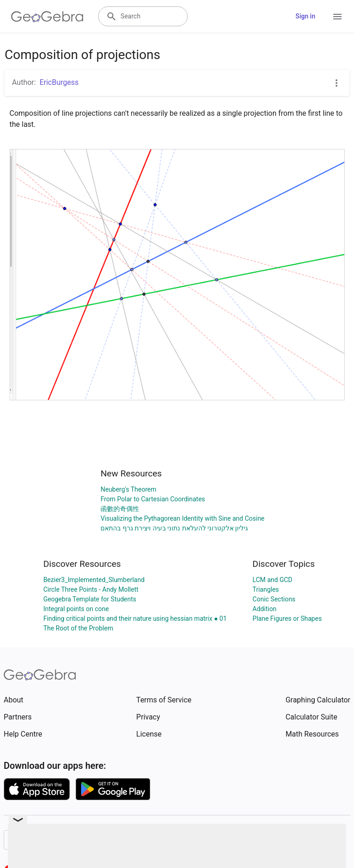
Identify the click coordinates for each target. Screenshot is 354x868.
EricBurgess (59, 82)
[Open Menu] (337, 17)
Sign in (305, 16)
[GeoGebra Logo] (47, 17)
